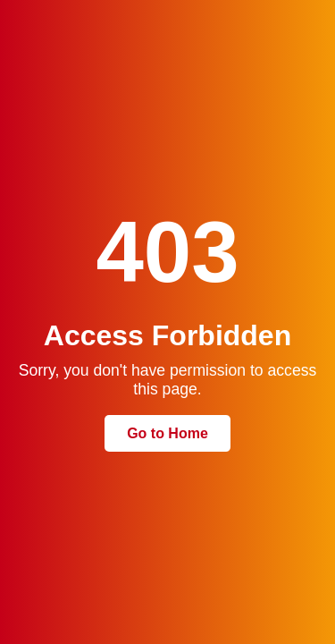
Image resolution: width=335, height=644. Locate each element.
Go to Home (167, 433)
